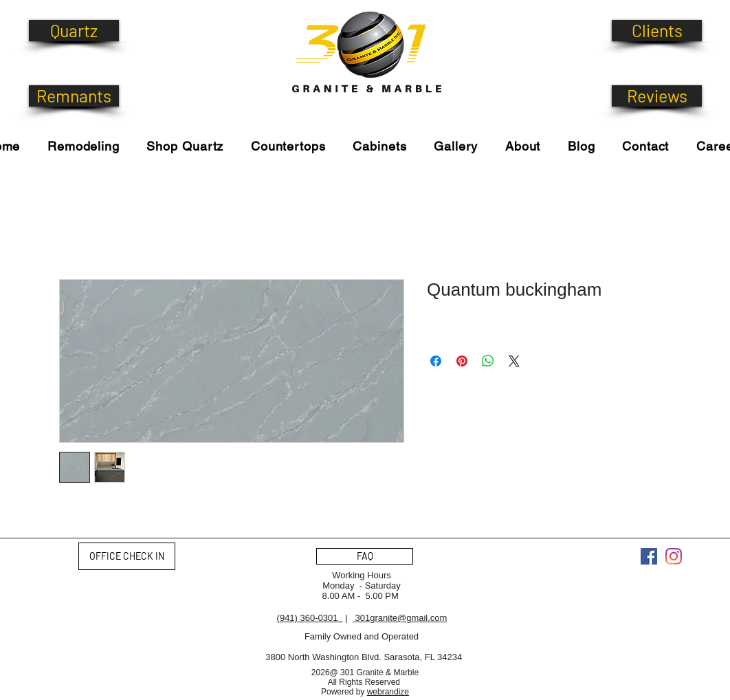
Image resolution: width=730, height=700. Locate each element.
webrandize (388, 692)
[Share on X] (514, 361)
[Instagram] (674, 556)
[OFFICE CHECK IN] (127, 556)
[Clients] (657, 31)
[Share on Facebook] (436, 361)
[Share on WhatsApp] (488, 361)
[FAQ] (365, 556)
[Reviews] (657, 96)
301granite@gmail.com (400, 618)
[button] (185, 146)
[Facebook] (649, 556)
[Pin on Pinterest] (462, 361)
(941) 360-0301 (310, 618)
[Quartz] (74, 31)
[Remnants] (74, 96)
